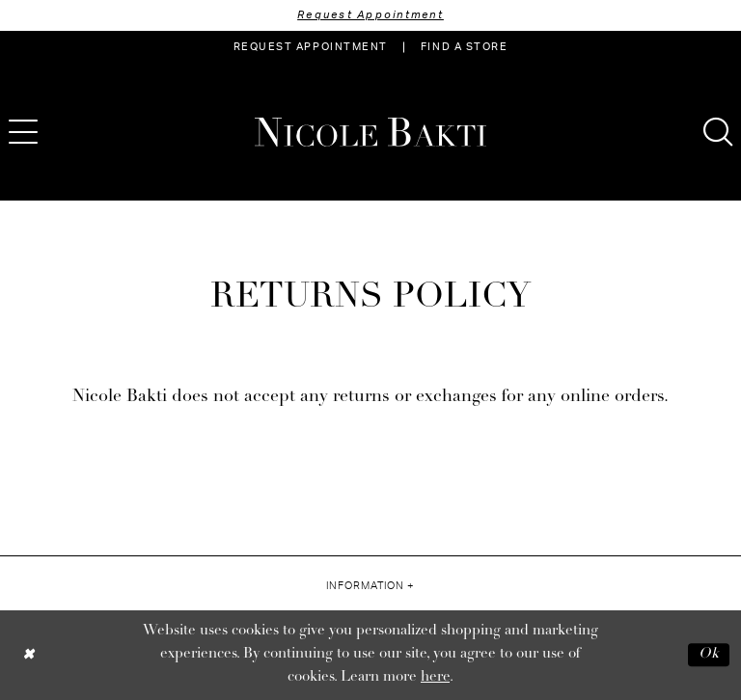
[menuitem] (311, 47)
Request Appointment (370, 15)
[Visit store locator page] (464, 47)
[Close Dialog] (28, 655)
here (435, 677)
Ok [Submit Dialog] (709, 654)
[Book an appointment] (311, 47)
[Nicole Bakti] (370, 132)
